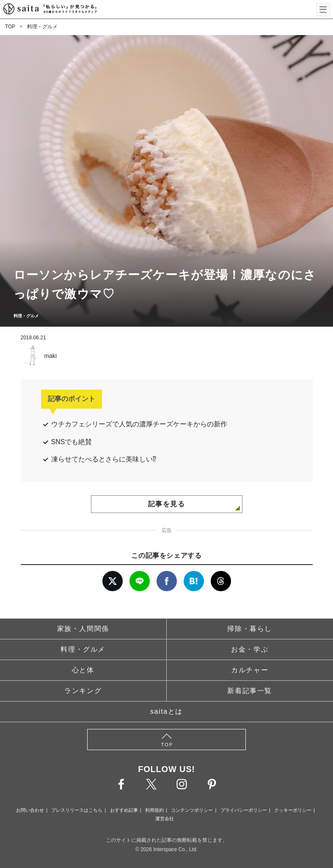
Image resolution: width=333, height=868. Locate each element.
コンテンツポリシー (192, 810)
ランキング (83, 691)
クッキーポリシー (293, 810)
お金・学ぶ (250, 649)
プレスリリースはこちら (77, 810)
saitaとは (166, 711)
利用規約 (154, 810)
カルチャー (250, 670)
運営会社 (165, 819)
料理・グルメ (42, 27)
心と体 (83, 670)
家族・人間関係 (83, 629)
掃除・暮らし (250, 629)
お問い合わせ (30, 810)
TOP (10, 27)
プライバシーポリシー (244, 810)
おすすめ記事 (124, 810)
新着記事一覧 (250, 691)
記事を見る (167, 504)
